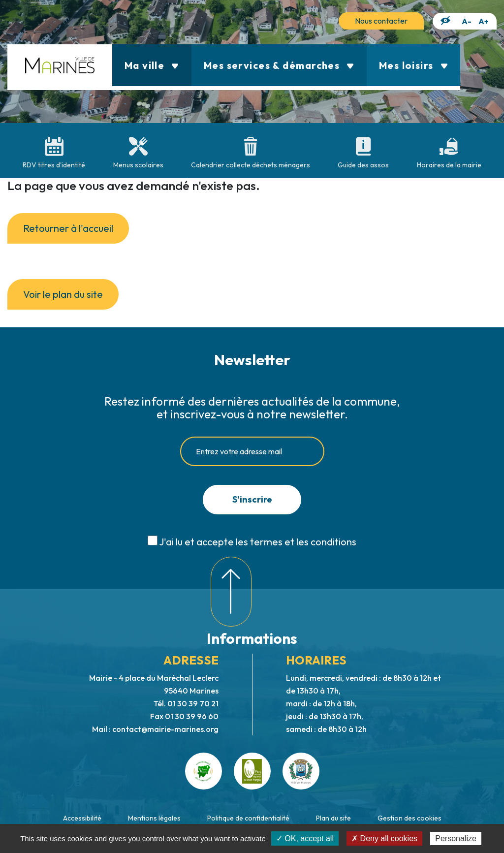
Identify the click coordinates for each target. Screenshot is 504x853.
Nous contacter (381, 21)
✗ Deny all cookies (384, 838)
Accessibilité (82, 818)
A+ (484, 21)
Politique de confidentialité (248, 818)
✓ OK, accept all (305, 838)
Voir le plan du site (63, 294)
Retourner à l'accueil (68, 228)
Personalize (456, 838)
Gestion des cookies (409, 818)
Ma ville (152, 65)
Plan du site (333, 818)
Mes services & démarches (279, 65)
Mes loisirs (413, 65)
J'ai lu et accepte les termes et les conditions (258, 542)
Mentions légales (154, 818)
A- (467, 21)
